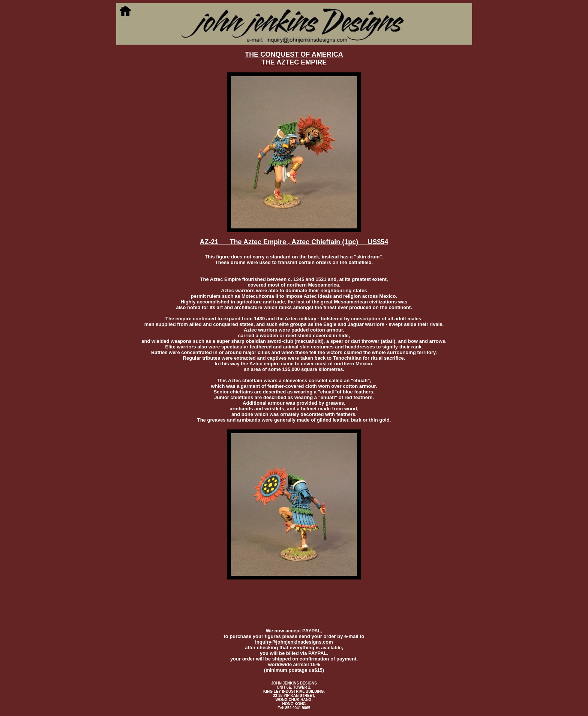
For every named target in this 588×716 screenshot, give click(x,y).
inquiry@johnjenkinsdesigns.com (294, 642)
